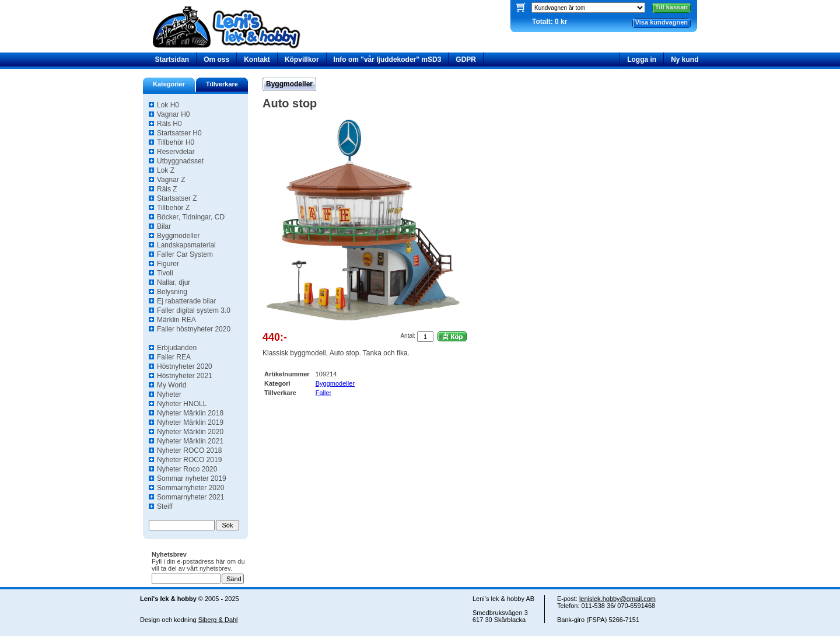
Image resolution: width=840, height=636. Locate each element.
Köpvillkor (302, 60)
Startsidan (172, 60)
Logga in (642, 60)
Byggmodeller (289, 84)
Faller (324, 393)
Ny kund (685, 60)
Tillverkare (222, 84)
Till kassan (671, 7)
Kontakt (257, 60)
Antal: (408, 336)
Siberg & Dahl (218, 620)
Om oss (216, 60)
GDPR (466, 60)
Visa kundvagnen (661, 22)
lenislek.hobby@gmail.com (617, 599)
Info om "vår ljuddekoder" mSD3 (388, 60)
